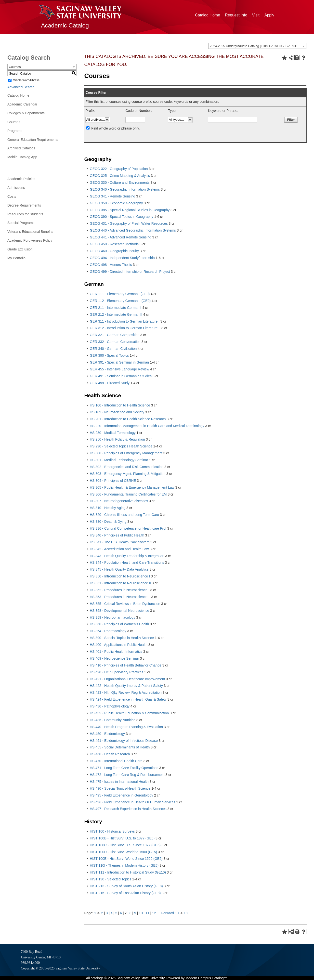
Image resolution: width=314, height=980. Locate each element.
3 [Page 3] (107, 913)
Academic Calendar (22, 104)
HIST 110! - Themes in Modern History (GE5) (124, 865)
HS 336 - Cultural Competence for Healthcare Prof (128, 528)
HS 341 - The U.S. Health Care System (120, 542)
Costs (12, 196)
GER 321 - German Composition (115, 335)
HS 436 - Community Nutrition (113, 720)
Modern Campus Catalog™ (206, 978)
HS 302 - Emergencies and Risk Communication (127, 467)
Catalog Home (208, 15)
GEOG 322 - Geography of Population (119, 169)
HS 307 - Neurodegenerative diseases (119, 501)
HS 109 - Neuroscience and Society (117, 412)
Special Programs (21, 223)
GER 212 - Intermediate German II (116, 314)
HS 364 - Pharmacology (108, 631)
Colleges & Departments (26, 113)
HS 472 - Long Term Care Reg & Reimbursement (127, 775)
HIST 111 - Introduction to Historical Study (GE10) (128, 872)
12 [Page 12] (154, 913)
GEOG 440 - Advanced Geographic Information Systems (133, 230)
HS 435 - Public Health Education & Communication (129, 713)
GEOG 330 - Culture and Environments (120, 183)
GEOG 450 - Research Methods (114, 244)
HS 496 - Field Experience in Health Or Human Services (133, 802)
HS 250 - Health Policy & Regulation (117, 439)
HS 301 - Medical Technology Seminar (119, 460)
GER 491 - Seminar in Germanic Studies (121, 376)
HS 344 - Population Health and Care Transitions (127, 562)
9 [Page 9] (135, 913)
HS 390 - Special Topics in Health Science (122, 638)
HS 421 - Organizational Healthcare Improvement (127, 679)
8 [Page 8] (131, 913)
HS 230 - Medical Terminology (113, 433)
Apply (269, 15)
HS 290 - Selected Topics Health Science (121, 446)
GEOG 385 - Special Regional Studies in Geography (130, 210)
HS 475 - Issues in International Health (119, 782)
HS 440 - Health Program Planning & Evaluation (126, 727)
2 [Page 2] (102, 913)
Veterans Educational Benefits (30, 232)
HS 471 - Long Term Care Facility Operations (124, 768)
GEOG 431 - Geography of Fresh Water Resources (129, 223)
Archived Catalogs (21, 148)
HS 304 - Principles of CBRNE (113, 481)
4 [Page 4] (112, 913)
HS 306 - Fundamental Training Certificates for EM (128, 494)
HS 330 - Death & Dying (108, 522)
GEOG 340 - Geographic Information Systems (125, 189)
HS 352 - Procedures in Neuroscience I (120, 590)
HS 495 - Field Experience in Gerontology (121, 795)
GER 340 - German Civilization (113, 349)
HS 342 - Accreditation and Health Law (119, 549)
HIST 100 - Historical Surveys (112, 831)
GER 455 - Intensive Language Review (119, 369)
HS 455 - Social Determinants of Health (120, 747)
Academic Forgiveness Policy (30, 240)
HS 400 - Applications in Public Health (119, 645)
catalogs (97, 978)
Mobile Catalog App (22, 157)
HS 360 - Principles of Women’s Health (119, 624)
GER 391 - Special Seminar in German (119, 362)
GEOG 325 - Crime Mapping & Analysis (120, 176)
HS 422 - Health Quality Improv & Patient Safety (126, 686)
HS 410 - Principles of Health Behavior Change (126, 665)
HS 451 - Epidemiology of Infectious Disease (124, 741)
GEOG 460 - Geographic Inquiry (114, 251)
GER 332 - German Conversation (115, 342)
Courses (14, 122)
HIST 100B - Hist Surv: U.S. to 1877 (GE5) (122, 838)
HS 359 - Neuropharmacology (112, 617)
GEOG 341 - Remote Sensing (112, 196)
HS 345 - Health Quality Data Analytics (119, 569)
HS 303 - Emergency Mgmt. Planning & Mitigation (128, 474)
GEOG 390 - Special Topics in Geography (122, 217)
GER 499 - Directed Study (110, 383)
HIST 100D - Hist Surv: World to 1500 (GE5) (123, 852)
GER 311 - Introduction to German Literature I (125, 321)
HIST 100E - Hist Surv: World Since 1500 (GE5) (126, 859)
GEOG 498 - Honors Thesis (111, 265)
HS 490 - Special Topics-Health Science (120, 788)
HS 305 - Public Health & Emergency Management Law (132, 487)
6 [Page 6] (121, 913)
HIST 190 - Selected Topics (111, 879)
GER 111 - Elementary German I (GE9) (120, 294)
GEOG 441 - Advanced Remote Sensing (121, 237)
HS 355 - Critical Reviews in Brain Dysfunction (125, 604)
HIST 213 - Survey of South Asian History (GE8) (126, 886)
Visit (256, 15)
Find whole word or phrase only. (115, 128)
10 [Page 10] (141, 913)
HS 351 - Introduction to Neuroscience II (120, 583)
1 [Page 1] (95, 913)
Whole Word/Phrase (26, 80)
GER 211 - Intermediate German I (116, 308)
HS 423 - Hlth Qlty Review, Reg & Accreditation (126, 693)
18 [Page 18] (186, 913)
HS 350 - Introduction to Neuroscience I (120, 576)
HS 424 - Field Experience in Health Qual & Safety (128, 699)
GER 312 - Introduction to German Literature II (125, 328)
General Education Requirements (33, 140)
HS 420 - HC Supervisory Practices (117, 672)
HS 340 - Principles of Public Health (117, 535)
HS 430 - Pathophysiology (110, 706)
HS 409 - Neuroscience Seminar (114, 658)
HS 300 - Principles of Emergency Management (126, 453)
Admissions (16, 188)
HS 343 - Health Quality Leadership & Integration (127, 556)
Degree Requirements (24, 205)
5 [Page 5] (116, 913)
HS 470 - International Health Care (116, 761)
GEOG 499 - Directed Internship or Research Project (130, 272)
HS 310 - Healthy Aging (108, 508)
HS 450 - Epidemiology (107, 734)
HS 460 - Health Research (110, 754)
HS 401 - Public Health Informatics (116, 652)
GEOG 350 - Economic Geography (116, 203)
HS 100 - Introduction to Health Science (120, 405)
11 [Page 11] (147, 913)
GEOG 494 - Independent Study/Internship (122, 258)
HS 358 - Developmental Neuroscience (119, 611)
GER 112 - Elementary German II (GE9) (120, 301)
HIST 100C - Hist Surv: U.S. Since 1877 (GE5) (125, 845)
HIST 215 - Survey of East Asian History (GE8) (125, 893)
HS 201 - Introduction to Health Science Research (128, 419)
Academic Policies (21, 179)
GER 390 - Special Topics (109, 355)
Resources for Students (25, 214)
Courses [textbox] (15, 67)
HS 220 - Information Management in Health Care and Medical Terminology (147, 426)
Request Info (236, 15)
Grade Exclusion (20, 249)
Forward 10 (170, 913)
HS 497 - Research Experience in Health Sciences (128, 809)
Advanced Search (21, 87)
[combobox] (257, 46)
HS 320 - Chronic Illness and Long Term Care (124, 515)
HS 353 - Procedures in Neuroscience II (120, 597)
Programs (15, 131)
